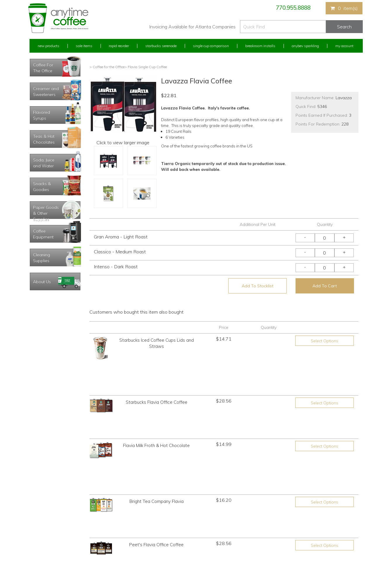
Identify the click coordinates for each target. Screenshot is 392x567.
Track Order (39, 541)
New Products (49, 46)
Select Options (324, 341)
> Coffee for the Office (107, 67)
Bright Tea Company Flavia (157, 413)
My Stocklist (39, 530)
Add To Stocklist (258, 286)
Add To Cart (325, 286)
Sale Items (84, 46)
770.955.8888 (293, 8)
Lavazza (344, 98)
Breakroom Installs (260, 46)
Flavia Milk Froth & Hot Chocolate (156, 390)
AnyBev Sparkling (127, 541)
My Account (344, 46)
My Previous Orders (45, 508)
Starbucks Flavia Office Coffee (157, 370)
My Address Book (44, 519)
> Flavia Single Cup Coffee (146, 67)
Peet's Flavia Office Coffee (156, 434)
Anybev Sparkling (305, 46)
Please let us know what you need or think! (241, 513)
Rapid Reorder (119, 46)
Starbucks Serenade (161, 46)
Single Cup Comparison (211, 46)
